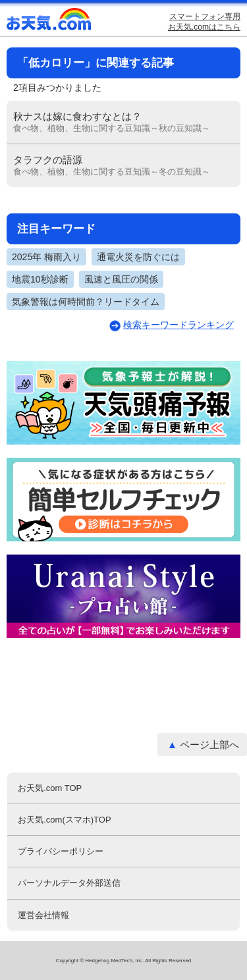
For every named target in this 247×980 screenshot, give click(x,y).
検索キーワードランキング (178, 325)
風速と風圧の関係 (121, 279)
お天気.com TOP (50, 788)
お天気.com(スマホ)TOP (64, 820)
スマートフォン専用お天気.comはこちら (204, 22)
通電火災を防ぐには (138, 257)
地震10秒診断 (40, 279)
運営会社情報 (43, 915)
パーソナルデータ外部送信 (69, 883)
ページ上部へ (209, 745)
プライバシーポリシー (61, 851)
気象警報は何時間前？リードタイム (86, 302)
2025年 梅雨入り (46, 257)
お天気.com (49, 22)
